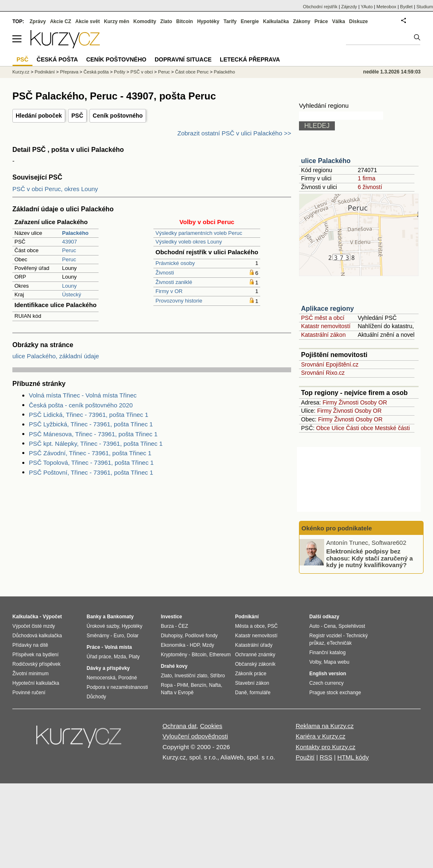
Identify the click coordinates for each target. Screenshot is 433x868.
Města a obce (250, 626)
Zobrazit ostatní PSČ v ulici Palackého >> (234, 133)
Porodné (128, 678)
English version (328, 674)
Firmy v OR (169, 291)
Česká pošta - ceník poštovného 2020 (81, 405)
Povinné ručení (29, 693)
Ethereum (220, 655)
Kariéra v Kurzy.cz (321, 736)
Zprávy (38, 21)
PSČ (77, 116)
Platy (134, 657)
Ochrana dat (180, 726)
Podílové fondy (201, 636)
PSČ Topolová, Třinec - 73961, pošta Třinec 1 (91, 462)
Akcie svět (88, 21)
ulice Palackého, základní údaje (56, 356)
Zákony (301, 21)
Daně (241, 693)
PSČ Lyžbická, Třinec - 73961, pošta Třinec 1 (91, 424)
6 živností (370, 187)
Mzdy (208, 645)
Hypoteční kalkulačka (36, 683)
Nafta (215, 685)
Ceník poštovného (118, 116)
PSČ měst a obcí (323, 318)
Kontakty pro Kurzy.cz (326, 747)
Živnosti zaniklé (174, 282)
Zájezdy (349, 7)
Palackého (224, 72)
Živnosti (165, 273)
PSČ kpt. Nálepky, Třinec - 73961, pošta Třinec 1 (96, 443)
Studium (425, 7)
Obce (323, 428)
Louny (69, 286)
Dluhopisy (172, 636)
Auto (314, 626)
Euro (119, 636)
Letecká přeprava (250, 59)
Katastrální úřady (254, 645)
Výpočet (52, 617)
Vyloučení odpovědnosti (195, 736)
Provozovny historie (179, 301)
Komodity (145, 21)
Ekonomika (173, 645)
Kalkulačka (276, 21)
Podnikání (45, 72)
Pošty (120, 72)
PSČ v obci (141, 72)
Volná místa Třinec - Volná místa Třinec (83, 395)
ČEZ (183, 626)
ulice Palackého (326, 161)
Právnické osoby (175, 263)
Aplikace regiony (327, 309)
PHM (182, 685)
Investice (171, 617)
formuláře (260, 693)
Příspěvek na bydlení (35, 655)
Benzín (199, 685)
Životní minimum (31, 674)
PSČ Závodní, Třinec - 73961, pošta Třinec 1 (90, 453)
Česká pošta (96, 72)
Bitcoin (185, 21)
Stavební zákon (252, 683)
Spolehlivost (352, 626)
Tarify (230, 21)
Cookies (211, 726)
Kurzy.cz (21, 72)
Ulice (338, 428)
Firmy (330, 402)
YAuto (367, 7)
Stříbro (217, 676)
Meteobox (386, 7)
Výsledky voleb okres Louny (189, 242)
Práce (321, 21)
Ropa (167, 685)
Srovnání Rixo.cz (323, 373)
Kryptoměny (174, 655)
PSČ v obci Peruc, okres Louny (55, 189)
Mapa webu (337, 662)
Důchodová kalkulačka (37, 636)
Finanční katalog (327, 653)
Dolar (133, 636)
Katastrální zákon (323, 335)
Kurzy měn (116, 21)
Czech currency (326, 683)
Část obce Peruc (192, 72)
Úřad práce (99, 657)
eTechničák (339, 643)
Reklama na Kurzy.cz (325, 726)
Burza (167, 626)
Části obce (360, 428)
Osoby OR (373, 402)
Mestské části (392, 428)
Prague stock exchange (335, 693)
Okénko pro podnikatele (337, 528)
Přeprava (69, 72)
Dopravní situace (183, 59)
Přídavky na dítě (30, 645)
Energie (250, 21)
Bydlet (406, 7)
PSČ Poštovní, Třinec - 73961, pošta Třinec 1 (91, 472)
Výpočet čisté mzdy (34, 626)
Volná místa (118, 647)
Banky (94, 617)
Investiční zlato (191, 676)
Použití (305, 757)
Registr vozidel (326, 636)
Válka (338, 21)
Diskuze (359, 21)
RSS (326, 757)
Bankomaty (120, 617)
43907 (69, 242)
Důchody (96, 697)
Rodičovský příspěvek (36, 664)
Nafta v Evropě (177, 693)
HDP (195, 645)
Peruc (69, 250)
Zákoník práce (251, 674)
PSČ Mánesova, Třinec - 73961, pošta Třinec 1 (93, 434)
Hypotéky (208, 21)
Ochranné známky (255, 655)
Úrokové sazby (103, 626)
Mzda (120, 657)
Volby (315, 662)
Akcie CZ (60, 21)
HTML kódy (353, 757)
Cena (330, 626)
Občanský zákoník (255, 664)
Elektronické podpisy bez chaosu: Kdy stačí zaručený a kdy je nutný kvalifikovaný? (369, 558)
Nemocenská (101, 678)
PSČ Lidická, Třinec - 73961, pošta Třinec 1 (89, 415)
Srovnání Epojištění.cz (330, 364)
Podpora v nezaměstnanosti (117, 687)
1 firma (366, 178)
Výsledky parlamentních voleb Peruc (199, 233)
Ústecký (71, 294)
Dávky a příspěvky (108, 668)
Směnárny (98, 636)
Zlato (166, 21)
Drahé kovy (174, 666)
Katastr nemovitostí (326, 326)
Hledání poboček (39, 116)
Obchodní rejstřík (320, 7)
